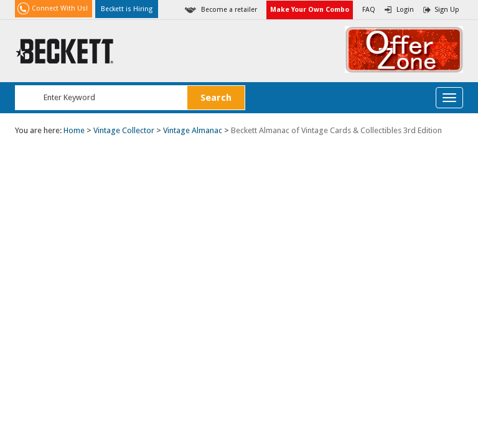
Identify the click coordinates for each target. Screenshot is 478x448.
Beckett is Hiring (127, 9)
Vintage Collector (124, 130)
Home (74, 130)
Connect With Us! (60, 8)
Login (405, 10)
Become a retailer (229, 10)
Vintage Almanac (193, 130)
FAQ (369, 10)
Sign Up (447, 10)
